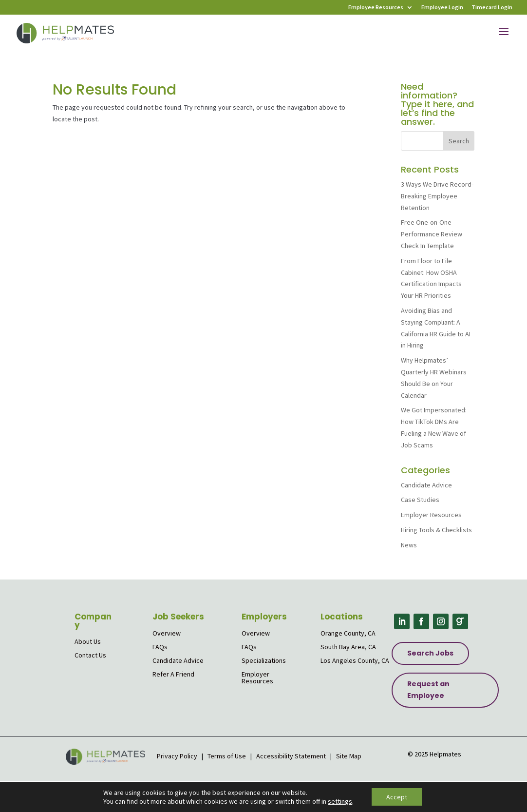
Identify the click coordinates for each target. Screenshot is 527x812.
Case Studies (420, 500)
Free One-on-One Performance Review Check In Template (432, 234)
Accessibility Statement (291, 756)
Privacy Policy (178, 756)
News (409, 545)
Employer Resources (431, 515)
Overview (167, 633)
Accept (397, 797)
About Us (88, 641)
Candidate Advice (426, 485)
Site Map (349, 756)
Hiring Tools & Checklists (436, 530)
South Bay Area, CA (348, 647)
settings (340, 801)
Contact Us (90, 655)
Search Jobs (430, 653)
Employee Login (442, 8)
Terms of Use (227, 756)
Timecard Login (492, 8)
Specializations (264, 660)
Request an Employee (428, 690)
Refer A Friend (173, 674)
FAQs (160, 647)
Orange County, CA (348, 633)
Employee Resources (376, 8)
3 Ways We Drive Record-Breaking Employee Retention (437, 196)
